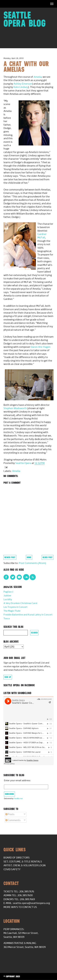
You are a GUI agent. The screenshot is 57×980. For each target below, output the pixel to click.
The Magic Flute (12, 611)
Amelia (37, 77)
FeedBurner (18, 799)
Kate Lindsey (21, 87)
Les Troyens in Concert (15, 607)
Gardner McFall (42, 236)
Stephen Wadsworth (15, 408)
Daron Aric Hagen (41, 347)
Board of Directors (17, 858)
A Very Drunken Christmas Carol (20, 603)
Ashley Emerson (23, 84)
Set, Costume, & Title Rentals (23, 862)
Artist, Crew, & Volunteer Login (25, 865)
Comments (13, 820)
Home (29, 557)
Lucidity (8, 599)
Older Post (48, 557)
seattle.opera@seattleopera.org (31, 903)
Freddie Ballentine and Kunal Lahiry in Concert (28, 615)
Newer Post (10, 557)
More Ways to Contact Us (20, 907)
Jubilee (7, 596)
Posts (10, 814)
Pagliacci (8, 592)
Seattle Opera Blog (25, 19)
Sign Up (8, 677)
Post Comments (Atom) (32, 563)
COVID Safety (12, 869)
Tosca (7, 619)
